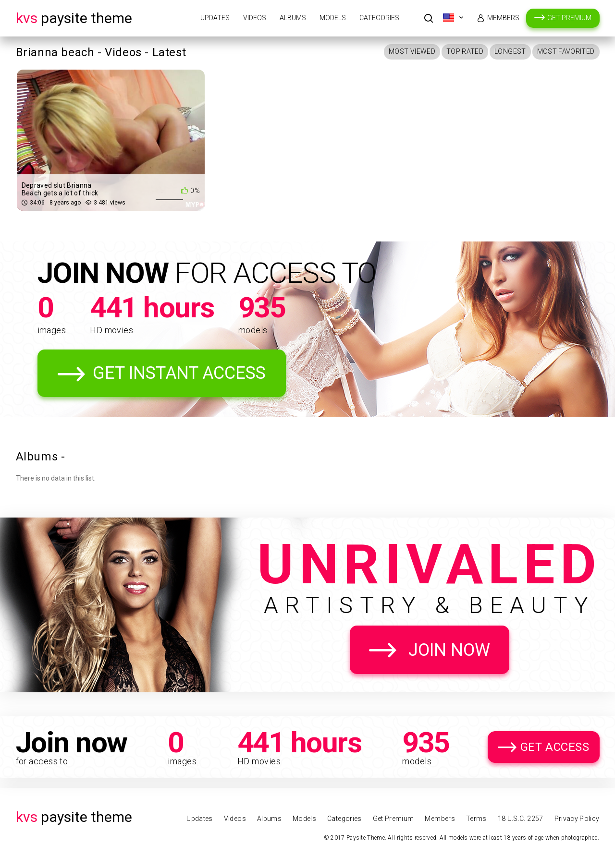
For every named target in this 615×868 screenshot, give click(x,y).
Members (503, 18)
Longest (510, 51)
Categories (379, 18)
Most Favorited (566, 51)
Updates (215, 18)
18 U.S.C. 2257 (521, 819)
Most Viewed (412, 51)
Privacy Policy (577, 819)
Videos (255, 18)
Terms (476, 819)
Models (333, 18)
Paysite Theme (74, 18)
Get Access (555, 747)
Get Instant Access (179, 373)
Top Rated (465, 51)
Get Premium (569, 18)
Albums (293, 18)
